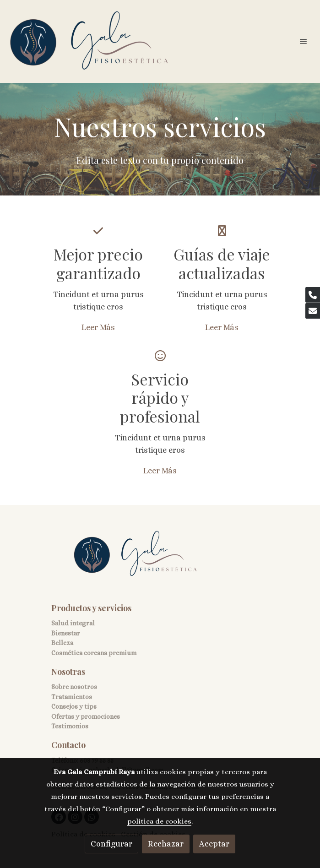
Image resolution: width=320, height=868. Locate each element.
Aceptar (214, 844)
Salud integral (73, 623)
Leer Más (98, 327)
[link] (89, 41)
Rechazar (166, 844)
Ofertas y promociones (86, 716)
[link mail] (313, 311)
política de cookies (159, 821)
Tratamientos (72, 697)
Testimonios (70, 726)
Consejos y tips (74, 706)
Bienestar (66, 633)
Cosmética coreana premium (94, 653)
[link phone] (313, 295)
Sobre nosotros (74, 687)
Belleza (62, 643)
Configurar (111, 844)
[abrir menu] (304, 41)
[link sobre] (160, 560)
